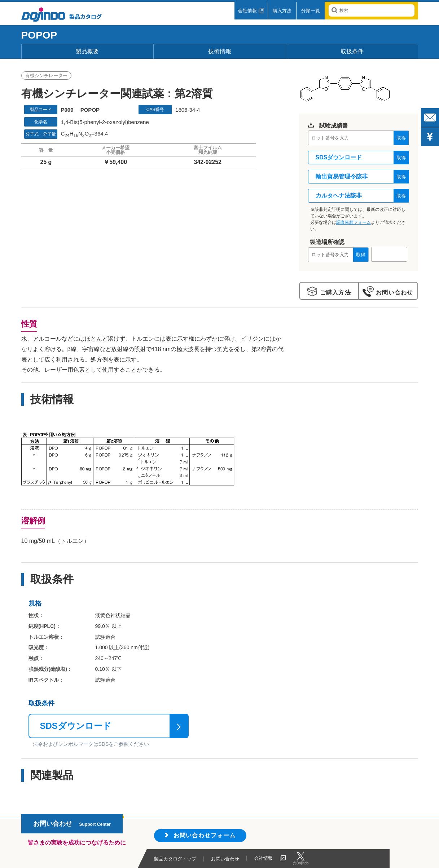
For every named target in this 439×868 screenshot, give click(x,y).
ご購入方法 (334, 293)
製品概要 (87, 51)
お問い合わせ (393, 293)
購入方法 (282, 11)
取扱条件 (352, 51)
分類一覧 (311, 11)
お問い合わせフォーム (205, 835)
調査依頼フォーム (354, 222)
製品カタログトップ (175, 859)
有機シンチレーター (46, 76)
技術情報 (220, 51)
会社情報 (247, 11)
